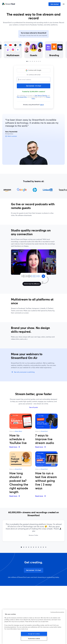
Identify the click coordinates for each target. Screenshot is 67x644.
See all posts (34, 407)
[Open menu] (64, 4)
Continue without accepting (57, 612)
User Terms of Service (41, 95)
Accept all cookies (34, 634)
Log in (42, 105)
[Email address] (34, 80)
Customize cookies (34, 639)
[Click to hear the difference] (31, 276)
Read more (15, 447)
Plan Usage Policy (22, 97)
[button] (34, 70)
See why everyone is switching (23, 372)
